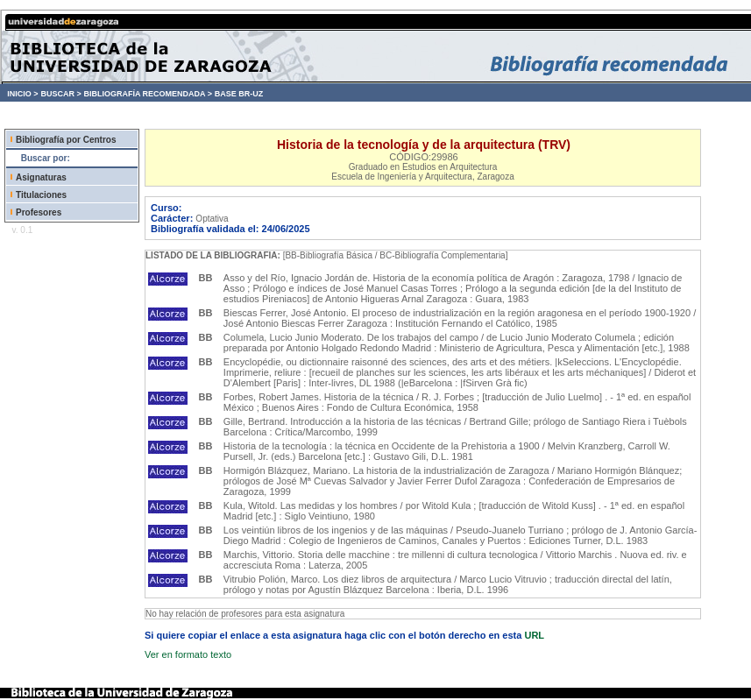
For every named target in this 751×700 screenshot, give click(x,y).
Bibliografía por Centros (66, 140)
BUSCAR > (60, 94)
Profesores (39, 212)
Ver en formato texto (188, 654)
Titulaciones (41, 195)
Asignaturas (41, 177)
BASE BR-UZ (239, 94)
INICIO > (22, 94)
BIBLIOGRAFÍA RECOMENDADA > (148, 94)
